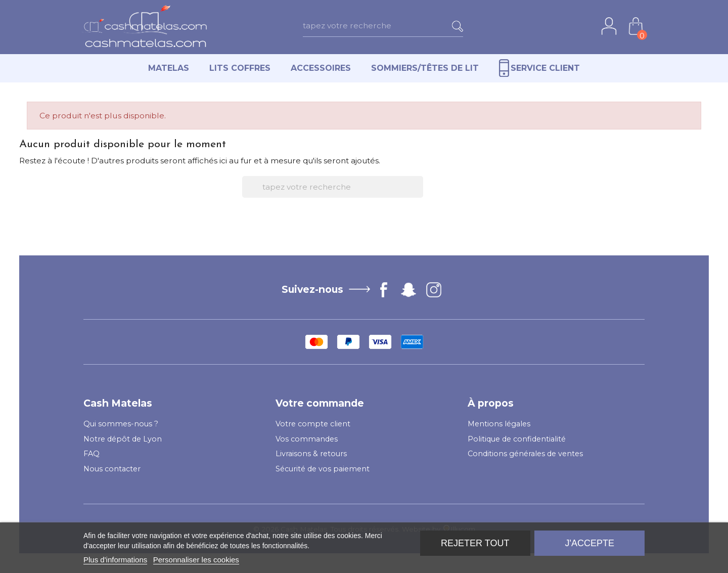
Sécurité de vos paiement (323, 469)
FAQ (92, 454)
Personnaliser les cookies (196, 560)
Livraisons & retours (311, 454)
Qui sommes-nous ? (121, 424)
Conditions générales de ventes (525, 454)
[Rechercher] (399, 26)
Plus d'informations (115, 560)
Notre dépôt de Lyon (123, 439)
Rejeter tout (475, 543)
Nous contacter (112, 469)
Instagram (434, 290)
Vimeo (408, 290)
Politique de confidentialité (517, 439)
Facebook (384, 290)
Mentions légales (499, 424)
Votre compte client (313, 424)
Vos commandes (307, 439)
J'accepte (590, 543)
